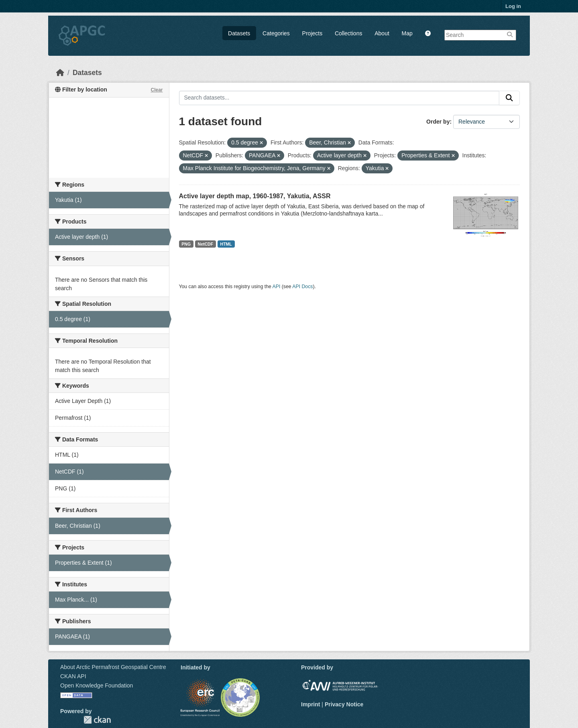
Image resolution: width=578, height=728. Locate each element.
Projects (312, 33)
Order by (438, 122)
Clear (157, 90)
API (277, 287)
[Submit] (509, 98)
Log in (513, 6)
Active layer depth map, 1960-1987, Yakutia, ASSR (255, 196)
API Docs (302, 287)
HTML (226, 244)
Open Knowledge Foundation (97, 685)
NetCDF (206, 244)
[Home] (60, 73)
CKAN (97, 720)
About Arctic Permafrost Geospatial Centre (113, 667)
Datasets (239, 33)
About (382, 33)
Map (407, 33)
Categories (276, 33)
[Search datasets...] (339, 98)
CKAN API (73, 676)
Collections (348, 33)
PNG (186, 244)
